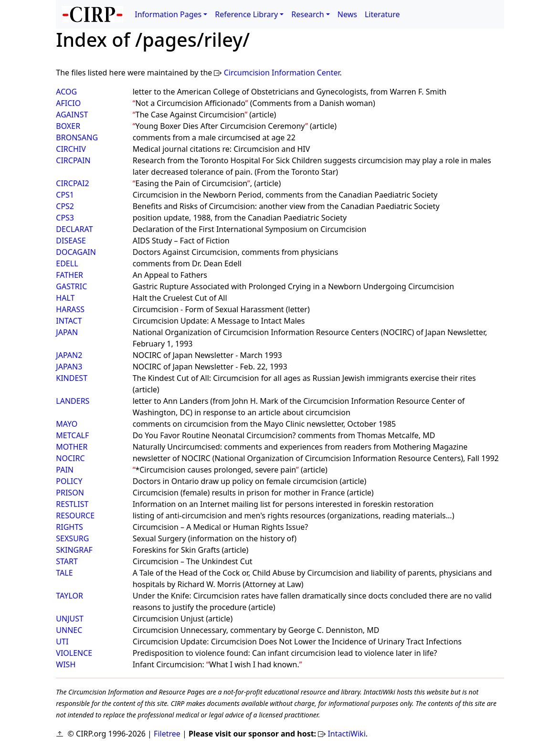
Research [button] (308, 14)
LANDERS (73, 401)
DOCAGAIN (76, 252)
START (67, 561)
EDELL (67, 263)
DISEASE (71, 241)
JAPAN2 (69, 355)
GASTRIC (71, 286)
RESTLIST (72, 504)
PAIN (65, 470)
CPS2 (65, 206)
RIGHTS (69, 527)
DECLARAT (74, 229)
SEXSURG (72, 538)
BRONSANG (77, 137)
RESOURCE (75, 516)
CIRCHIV (71, 149)
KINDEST (72, 378)
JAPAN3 (69, 367)
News (347, 14)
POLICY (69, 481)
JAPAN (67, 332)
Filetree (167, 734)
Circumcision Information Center (282, 73)
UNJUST (70, 619)
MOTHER (72, 447)
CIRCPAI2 (72, 183)
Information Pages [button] (168, 14)
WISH (66, 664)
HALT (65, 298)
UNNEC (69, 630)
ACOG (66, 92)
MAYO (67, 424)
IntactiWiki (346, 734)
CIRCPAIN (73, 160)
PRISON (70, 493)
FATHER (69, 275)
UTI (62, 642)
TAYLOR (69, 596)
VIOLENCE (74, 653)
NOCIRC (70, 458)
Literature (382, 14)
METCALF (72, 435)
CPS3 (65, 218)
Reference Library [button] (246, 14)
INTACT (69, 321)
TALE (64, 573)
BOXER (68, 126)
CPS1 (65, 195)
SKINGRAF (74, 550)
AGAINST (72, 115)
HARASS (70, 309)
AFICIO (68, 103)
